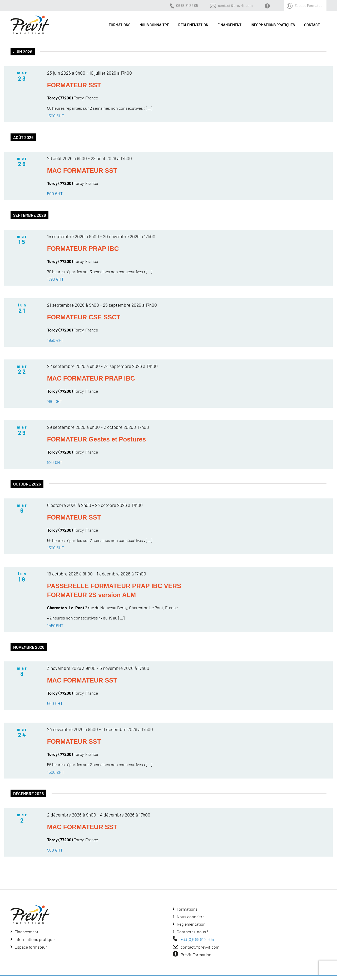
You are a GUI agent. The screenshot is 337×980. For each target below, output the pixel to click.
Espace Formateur (309, 5)
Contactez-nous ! (192, 932)
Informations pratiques (36, 939)
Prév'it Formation (196, 955)
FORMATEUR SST (74, 85)
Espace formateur (31, 947)
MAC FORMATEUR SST (82, 170)
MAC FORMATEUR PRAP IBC (91, 378)
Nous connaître (191, 917)
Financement (26, 932)
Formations (187, 909)
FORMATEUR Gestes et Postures (97, 439)
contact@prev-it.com (235, 5)
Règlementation (191, 924)
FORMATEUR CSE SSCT (84, 317)
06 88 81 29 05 (187, 5)
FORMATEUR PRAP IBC (83, 249)
